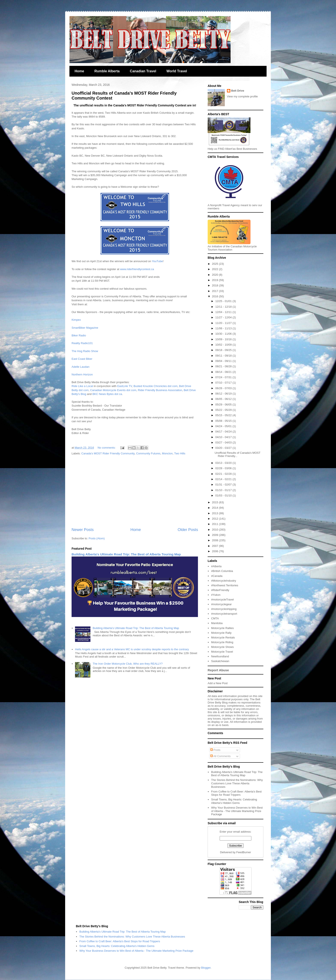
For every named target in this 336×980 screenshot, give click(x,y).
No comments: (107, 448)
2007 (215, 546)
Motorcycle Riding (222, 642)
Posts (215, 750)
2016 (215, 296)
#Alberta (216, 566)
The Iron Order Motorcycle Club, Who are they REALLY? (127, 664)
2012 (215, 519)
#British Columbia (222, 571)
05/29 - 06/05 (224, 405)
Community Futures (148, 453)
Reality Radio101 (82, 343)
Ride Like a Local (82, 386)
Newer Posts (83, 530)
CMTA (215, 618)
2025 (215, 264)
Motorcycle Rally (221, 633)
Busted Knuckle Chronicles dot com (155, 386)
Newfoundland (220, 656)
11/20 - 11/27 (224, 323)
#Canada (217, 576)
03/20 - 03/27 (224, 448)
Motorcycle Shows (222, 647)
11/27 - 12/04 (224, 317)
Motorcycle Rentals (223, 637)
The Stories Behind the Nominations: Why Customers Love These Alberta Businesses (237, 783)
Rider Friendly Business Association (160, 390)
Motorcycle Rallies (222, 628)
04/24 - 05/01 (224, 426)
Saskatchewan (220, 661)
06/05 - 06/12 (224, 399)
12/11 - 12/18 (224, 307)
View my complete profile (242, 96)
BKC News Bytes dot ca (107, 394)
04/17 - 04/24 (224, 432)
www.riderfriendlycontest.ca (137, 269)
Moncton (167, 453)
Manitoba (217, 623)
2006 (215, 551)
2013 (215, 513)
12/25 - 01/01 (224, 301)
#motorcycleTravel (222, 600)
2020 (215, 275)
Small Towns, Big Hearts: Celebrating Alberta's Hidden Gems (234, 801)
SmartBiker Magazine (85, 328)
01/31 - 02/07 (224, 485)
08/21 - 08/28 (224, 366)
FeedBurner (244, 852)
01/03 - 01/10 (224, 495)
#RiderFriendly (220, 590)
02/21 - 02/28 (224, 474)
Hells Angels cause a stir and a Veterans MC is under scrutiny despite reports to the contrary (132, 649)
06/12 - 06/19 (224, 394)
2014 (215, 508)
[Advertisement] (135, 492)
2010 (215, 530)
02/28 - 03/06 (224, 468)
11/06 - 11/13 (224, 328)
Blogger (206, 968)
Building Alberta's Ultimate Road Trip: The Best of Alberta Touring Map (126, 554)
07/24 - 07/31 (224, 377)
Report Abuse (218, 670)
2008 (215, 540)
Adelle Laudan (80, 367)
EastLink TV (125, 386)
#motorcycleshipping (224, 609)
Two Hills (180, 453)
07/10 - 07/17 (224, 383)
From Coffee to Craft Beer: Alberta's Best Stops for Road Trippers (236, 793)
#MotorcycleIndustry (223, 581)
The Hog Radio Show (85, 351)
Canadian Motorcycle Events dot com (113, 390)
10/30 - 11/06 (224, 334)
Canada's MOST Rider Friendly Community (108, 453)
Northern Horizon (82, 374)
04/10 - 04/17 (224, 437)
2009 (215, 535)
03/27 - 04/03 (224, 442)
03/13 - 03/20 (224, 463)
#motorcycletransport (224, 614)
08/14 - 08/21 (224, 372)
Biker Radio (79, 335)
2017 (215, 291)
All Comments (220, 756)
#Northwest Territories (225, 585)
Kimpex (76, 320)
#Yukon (216, 595)
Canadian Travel (143, 71)
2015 (215, 502)
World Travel (177, 71)
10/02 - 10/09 (224, 345)
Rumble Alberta (107, 71)
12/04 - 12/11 (224, 312)
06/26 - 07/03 (224, 388)
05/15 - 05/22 (224, 415)
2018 (215, 285)
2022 (215, 269)
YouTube (157, 261)
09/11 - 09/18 (224, 356)
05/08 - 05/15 (224, 421)
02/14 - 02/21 (224, 479)
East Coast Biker (82, 359)
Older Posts (188, 530)
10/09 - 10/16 (224, 339)
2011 (215, 524)
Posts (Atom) (97, 538)
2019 (215, 280)
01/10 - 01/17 (224, 490)
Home (79, 71)
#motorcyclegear (221, 604)
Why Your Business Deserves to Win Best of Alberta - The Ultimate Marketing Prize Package (237, 811)
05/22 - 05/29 (224, 410)
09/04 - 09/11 (224, 361)
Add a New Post (218, 683)
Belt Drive (238, 91)
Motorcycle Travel (222, 652)
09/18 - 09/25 (224, 350)
